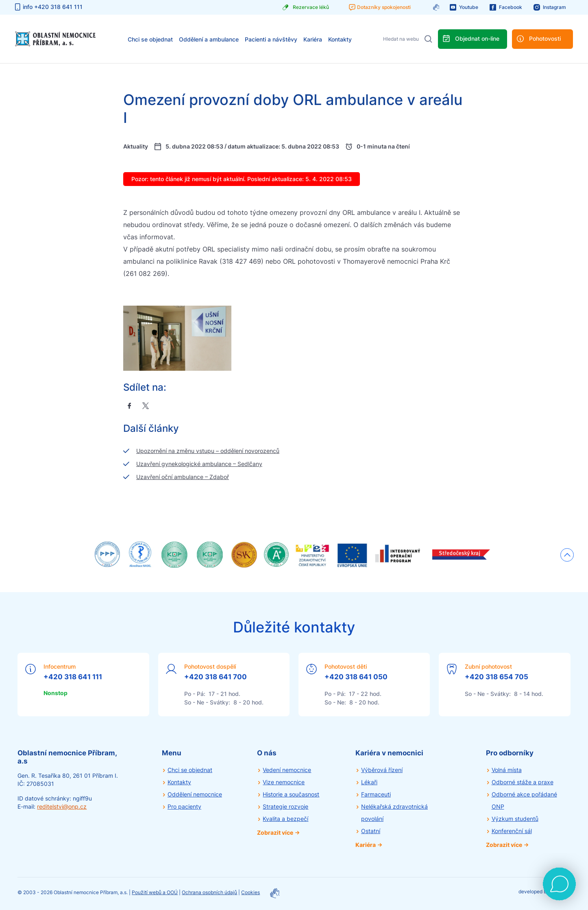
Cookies (250, 892)
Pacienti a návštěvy (271, 39)
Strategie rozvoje (285, 806)
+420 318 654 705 (497, 677)
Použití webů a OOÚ (155, 892)
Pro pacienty (184, 806)
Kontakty (340, 39)
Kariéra (313, 39)
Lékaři (369, 782)
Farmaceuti (376, 794)
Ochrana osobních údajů (209, 892)
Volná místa (507, 770)
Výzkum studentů (515, 819)
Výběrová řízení (382, 770)
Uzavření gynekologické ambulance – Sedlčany (199, 464)
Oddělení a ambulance (209, 39)
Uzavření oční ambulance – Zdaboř (183, 477)
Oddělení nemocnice (195, 794)
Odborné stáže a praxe (523, 782)
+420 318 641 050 (356, 677)
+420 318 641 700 (216, 677)
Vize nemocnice (284, 782)
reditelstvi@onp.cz (62, 806)
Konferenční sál (512, 831)
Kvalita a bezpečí (285, 819)
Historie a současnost (291, 794)
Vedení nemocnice (287, 770)
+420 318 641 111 (73, 677)
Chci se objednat (150, 39)
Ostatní (371, 831)
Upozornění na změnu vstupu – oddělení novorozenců (208, 451)
